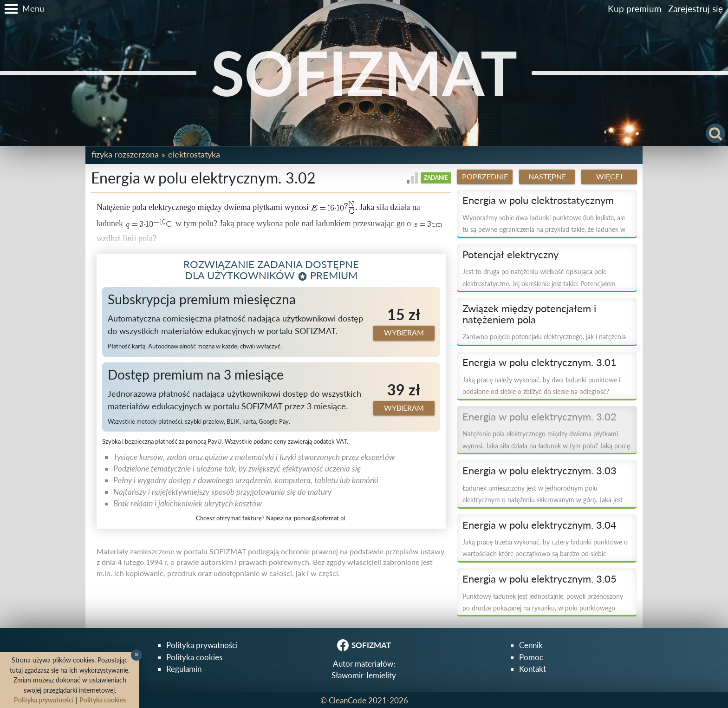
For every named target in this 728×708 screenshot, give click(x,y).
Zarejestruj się (695, 9)
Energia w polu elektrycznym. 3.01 (539, 362)
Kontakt (533, 669)
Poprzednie (485, 177)
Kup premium (635, 9)
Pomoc (531, 657)
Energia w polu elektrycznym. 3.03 (539, 471)
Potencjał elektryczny (510, 255)
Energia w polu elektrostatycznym (538, 200)
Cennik (531, 645)
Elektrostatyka (194, 154)
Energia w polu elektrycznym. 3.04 (539, 525)
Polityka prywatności (202, 645)
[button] (22, 9)
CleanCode (348, 700)
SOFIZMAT (364, 72)
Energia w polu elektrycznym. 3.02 (539, 417)
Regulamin (184, 669)
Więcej (609, 177)
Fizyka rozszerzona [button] (125, 154)
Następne (547, 177)
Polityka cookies (194, 657)
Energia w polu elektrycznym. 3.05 (539, 579)
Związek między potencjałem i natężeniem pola (529, 314)
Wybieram (404, 333)
